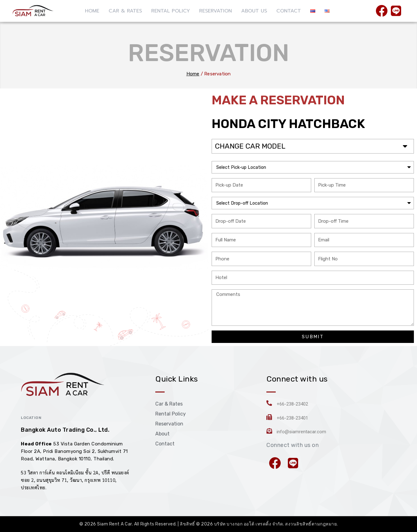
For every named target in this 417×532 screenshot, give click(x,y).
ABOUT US (254, 11)
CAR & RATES (125, 11)
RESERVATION (216, 11)
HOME (92, 11)
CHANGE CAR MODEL (252, 146)
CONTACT (289, 11)
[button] (313, 146)
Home (193, 74)
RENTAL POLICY (171, 11)
